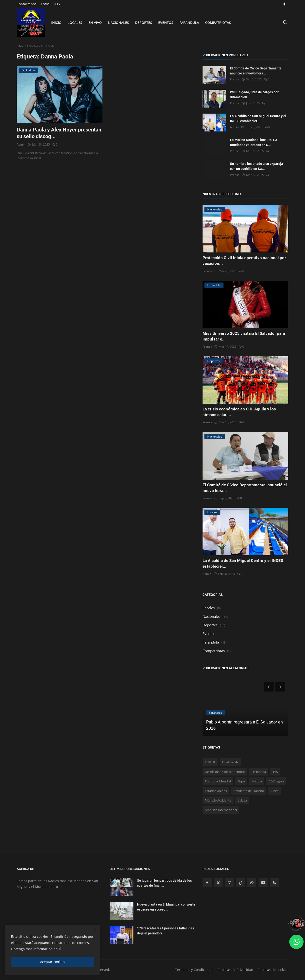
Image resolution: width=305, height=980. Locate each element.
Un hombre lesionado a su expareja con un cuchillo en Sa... (257, 166)
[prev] (268, 687)
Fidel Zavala (230, 762)
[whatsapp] (252, 883)
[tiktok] (241, 883)
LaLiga (242, 800)
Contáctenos (27, 4)
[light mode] (284, 4)
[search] (285, 23)
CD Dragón (276, 781)
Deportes (144, 23)
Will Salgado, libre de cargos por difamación (254, 95)
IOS (57, 4)
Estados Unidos (216, 791)
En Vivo (95, 23)
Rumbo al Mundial (218, 781)
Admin (21, 144)
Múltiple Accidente (218, 800)
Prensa (235, 79)
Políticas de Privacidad (235, 970)
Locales (75, 23)
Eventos (166, 23)
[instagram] (229, 883)
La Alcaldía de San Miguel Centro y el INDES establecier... (258, 118)
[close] (95, 930)
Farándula (189, 23)
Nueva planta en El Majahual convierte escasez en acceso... (166, 907)
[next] (281, 687)
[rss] (274, 883)
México (257, 781)
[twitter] (218, 883)
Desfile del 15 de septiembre (225, 772)
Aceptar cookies (53, 962)
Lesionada (259, 772)
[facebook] (207, 883)
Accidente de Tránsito (249, 791)
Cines (274, 791)
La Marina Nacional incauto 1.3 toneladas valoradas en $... (254, 142)
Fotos (45, 4)
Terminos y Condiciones (194, 970)
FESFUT (210, 762)
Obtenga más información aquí (36, 949)
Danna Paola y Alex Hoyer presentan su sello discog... (59, 133)
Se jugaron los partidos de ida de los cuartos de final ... (164, 883)
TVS (275, 772)
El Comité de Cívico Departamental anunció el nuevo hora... (256, 71)
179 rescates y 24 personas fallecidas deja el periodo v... (165, 931)
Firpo (241, 781)
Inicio (56, 23)
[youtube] (263, 883)
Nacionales (118, 23)
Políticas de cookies (273, 970)
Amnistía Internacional (221, 810)
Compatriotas (218, 23)
